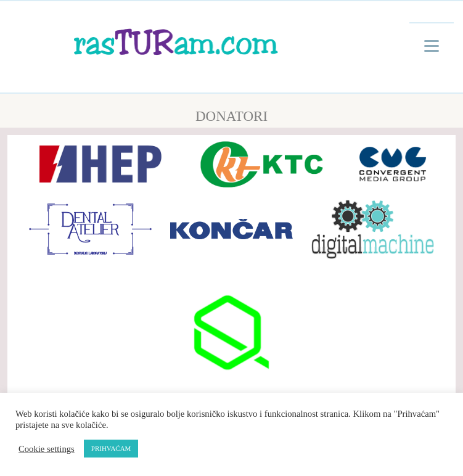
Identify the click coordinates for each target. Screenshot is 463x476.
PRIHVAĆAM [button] (111, 448)
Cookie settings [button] (47, 449)
